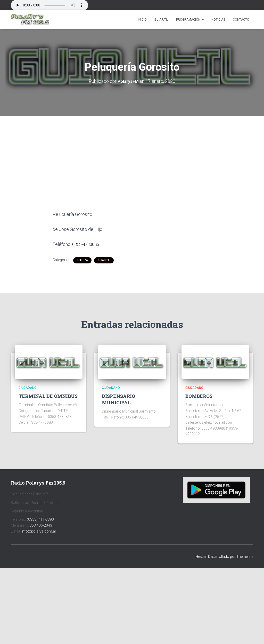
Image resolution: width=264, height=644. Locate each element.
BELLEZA (82, 260)
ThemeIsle (245, 556)
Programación (190, 20)
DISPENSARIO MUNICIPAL (118, 399)
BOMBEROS (199, 396)
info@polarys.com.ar (39, 531)
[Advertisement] (132, 154)
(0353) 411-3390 (40, 519)
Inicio (142, 20)
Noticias (218, 20)
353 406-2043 (41, 525)
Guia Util (161, 20)
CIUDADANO (28, 387)
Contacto (241, 20)
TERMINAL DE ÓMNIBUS (48, 396)
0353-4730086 (87, 244)
